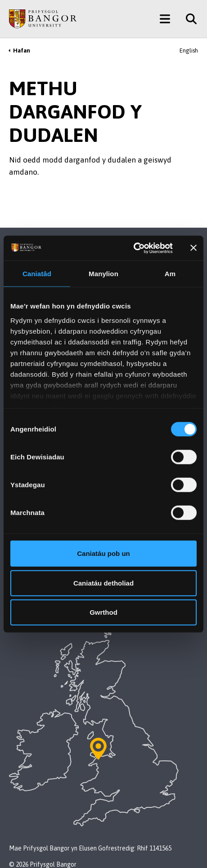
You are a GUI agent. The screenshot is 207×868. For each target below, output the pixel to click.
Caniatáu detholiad (103, 583)
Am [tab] (170, 274)
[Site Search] (188, 19)
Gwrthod (103, 612)
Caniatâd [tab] (37, 274)
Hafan (22, 51)
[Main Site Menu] (165, 19)
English (189, 51)
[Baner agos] (193, 248)
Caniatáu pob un (103, 553)
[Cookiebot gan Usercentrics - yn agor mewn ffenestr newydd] (133, 248)
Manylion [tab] (103, 274)
